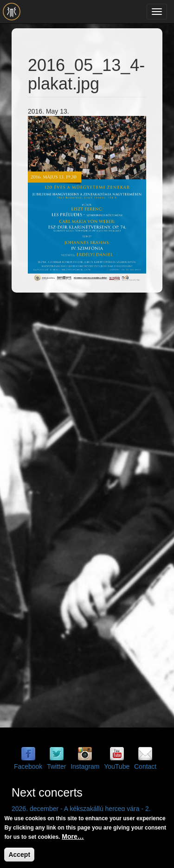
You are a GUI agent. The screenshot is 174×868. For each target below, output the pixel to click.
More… (73, 836)
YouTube (117, 766)
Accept (19, 855)
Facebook (28, 766)
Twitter (56, 766)
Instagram (85, 766)
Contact (145, 766)
